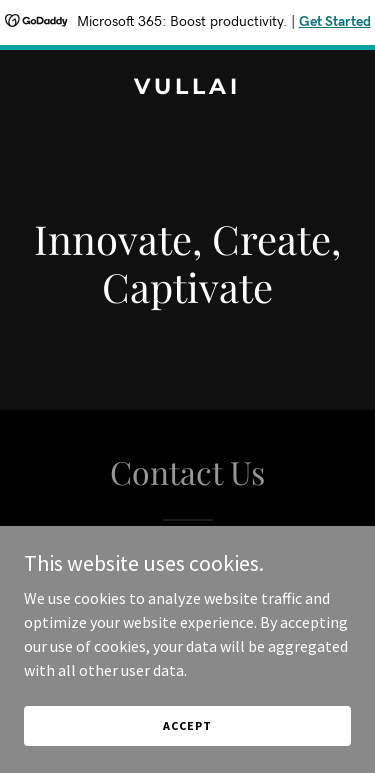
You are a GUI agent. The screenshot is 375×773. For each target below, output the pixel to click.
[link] (187, 88)
